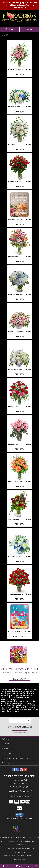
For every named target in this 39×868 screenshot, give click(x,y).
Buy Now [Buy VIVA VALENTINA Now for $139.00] (20, 262)
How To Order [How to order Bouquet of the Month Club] (20, 637)
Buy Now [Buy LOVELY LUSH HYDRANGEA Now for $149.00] (20, 299)
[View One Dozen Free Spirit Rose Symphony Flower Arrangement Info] (19, 467)
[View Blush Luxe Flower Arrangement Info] (19, 129)
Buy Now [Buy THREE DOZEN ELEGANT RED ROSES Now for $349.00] (20, 599)
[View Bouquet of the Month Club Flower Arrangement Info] (19, 617)
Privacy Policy (10, 856)
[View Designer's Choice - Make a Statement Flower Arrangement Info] (19, 204)
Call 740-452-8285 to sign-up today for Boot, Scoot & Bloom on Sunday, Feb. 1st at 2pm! (19, 5)
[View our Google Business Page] (18, 771)
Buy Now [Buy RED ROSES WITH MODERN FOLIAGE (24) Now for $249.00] (20, 187)
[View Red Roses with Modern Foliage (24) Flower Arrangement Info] (19, 167)
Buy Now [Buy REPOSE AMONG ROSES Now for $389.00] (20, 374)
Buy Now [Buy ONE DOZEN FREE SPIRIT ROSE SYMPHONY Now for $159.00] (20, 487)
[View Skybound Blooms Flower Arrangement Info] (19, 92)
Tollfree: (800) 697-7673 (19, 791)
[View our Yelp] (25, 771)
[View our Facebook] (14, 771)
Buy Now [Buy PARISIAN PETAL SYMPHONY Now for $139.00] (20, 74)
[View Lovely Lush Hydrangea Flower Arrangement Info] (19, 279)
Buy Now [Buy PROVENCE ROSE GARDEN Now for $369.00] (20, 337)
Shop (10, 29)
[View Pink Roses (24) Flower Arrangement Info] (19, 429)
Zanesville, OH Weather (15, 848)
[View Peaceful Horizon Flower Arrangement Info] (19, 542)
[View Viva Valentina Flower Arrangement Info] (19, 242)
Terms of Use (20, 859)
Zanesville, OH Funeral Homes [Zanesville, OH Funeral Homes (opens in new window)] (13, 837)
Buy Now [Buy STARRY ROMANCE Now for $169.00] (20, 412)
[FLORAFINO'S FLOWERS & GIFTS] (19, 24)
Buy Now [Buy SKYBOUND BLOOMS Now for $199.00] (20, 112)
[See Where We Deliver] (20, 733)
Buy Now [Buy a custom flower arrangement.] (19, 679)
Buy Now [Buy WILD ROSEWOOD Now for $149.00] (20, 524)
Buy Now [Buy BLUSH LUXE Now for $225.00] (20, 149)
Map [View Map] (20, 866)
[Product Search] (20, 721)
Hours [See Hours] (32, 866)
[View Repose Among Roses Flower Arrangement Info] (19, 354)
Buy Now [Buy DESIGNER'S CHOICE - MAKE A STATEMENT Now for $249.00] (20, 224)
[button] (19, 815)
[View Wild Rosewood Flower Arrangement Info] (19, 504)
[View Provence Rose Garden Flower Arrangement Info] (19, 317)
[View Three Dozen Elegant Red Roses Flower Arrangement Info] (19, 579)
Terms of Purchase (26, 856)
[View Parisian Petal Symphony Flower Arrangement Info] (19, 54)
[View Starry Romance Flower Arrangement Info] (19, 392)
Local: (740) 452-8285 (20, 787)
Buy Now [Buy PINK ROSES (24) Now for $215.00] (20, 449)
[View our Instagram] (21, 771)
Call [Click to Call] (6, 866)
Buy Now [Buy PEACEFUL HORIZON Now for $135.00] (20, 562)
